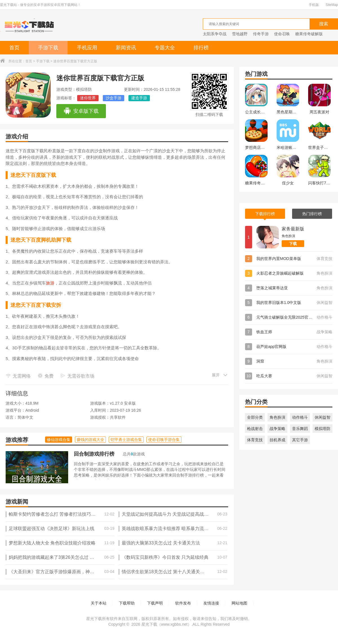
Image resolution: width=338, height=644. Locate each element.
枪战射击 (255, 429)
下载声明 (155, 603)
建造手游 (139, 98)
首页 (14, 48)
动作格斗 (300, 417)
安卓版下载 (81, 111)
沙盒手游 (114, 98)
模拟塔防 (323, 429)
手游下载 (48, 48)
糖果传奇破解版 (309, 34)
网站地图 (239, 603)
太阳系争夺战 (215, 34)
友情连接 (211, 603)
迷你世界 (88, 98)
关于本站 (99, 603)
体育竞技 (255, 440)
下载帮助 (127, 603)
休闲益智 (323, 417)
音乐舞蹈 (300, 429)
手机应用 (87, 48)
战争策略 (277, 429)
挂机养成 (277, 440)
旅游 (50, 283)
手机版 (314, 5)
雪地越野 (240, 34)
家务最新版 (293, 229)
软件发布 (183, 603)
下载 (293, 244)
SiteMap (332, 5)
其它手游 (300, 440)
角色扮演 (277, 417)
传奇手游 (261, 34)
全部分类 (255, 417)
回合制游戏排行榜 (94, 454)
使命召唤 (282, 34)
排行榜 (201, 48)
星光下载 (149, 624)
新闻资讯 (126, 48)
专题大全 (165, 48)
